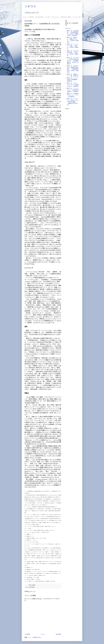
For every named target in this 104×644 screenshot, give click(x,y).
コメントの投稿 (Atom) (34, 637)
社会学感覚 (31, 17)
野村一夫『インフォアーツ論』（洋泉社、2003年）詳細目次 (73, 47)
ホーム (25, 17)
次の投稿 (27, 634)
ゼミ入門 (47, 17)
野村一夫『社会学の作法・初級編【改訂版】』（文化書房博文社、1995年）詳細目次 (73, 69)
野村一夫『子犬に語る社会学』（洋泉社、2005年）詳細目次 (73, 53)
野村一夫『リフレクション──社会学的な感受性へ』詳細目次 (73, 90)
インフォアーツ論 (77, 17)
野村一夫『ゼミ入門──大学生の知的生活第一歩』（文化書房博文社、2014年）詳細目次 (73, 61)
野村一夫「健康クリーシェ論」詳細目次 (73, 75)
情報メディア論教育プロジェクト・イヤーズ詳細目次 (73, 95)
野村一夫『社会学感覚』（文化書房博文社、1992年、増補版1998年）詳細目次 (73, 33)
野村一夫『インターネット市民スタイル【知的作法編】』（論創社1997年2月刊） (73, 102)
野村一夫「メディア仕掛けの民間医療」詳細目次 (73, 79)
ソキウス (30, 6)
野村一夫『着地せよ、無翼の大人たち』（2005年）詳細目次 (73, 40)
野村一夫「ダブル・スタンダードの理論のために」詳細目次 (73, 85)
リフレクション (55, 17)
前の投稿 (58, 634)
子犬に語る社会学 (39, 17)
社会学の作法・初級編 (66, 17)
